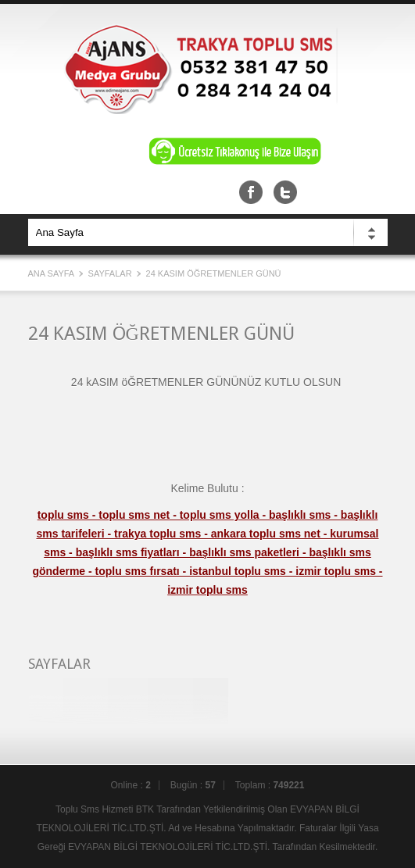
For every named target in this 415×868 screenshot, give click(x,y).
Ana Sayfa (52, 273)
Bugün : (193, 785)
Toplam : (270, 785)
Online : (131, 785)
